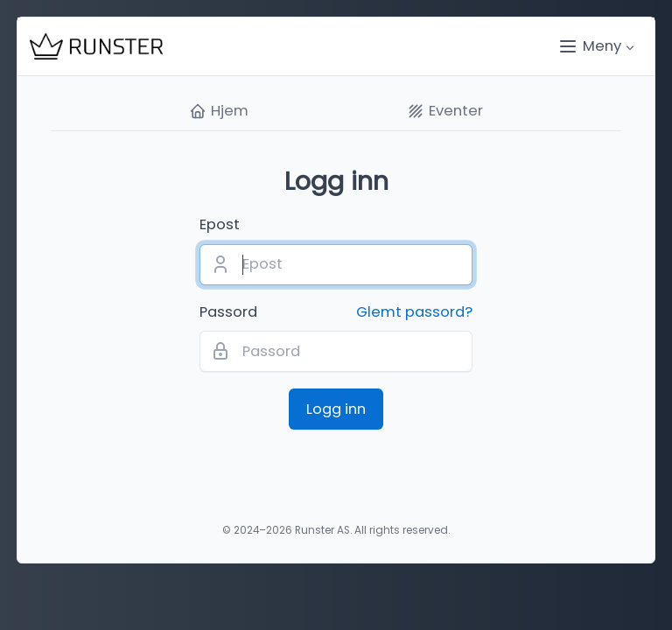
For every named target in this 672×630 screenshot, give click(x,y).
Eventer (445, 111)
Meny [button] (589, 46)
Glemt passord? (414, 312)
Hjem (219, 111)
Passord (336, 312)
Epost (220, 224)
